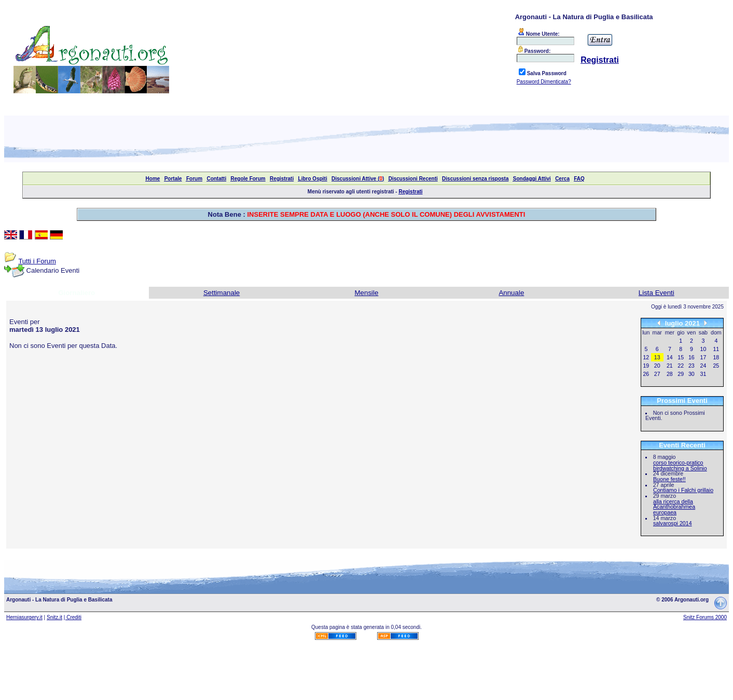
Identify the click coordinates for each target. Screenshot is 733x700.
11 (716, 349)
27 (657, 374)
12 (646, 357)
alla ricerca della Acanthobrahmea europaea (674, 507)
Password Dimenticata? (544, 82)
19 (646, 366)
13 (657, 357)
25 (716, 366)
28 (670, 374)
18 (716, 357)
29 (681, 374)
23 (691, 366)
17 (703, 357)
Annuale (511, 293)
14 (670, 357)
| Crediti (73, 617)
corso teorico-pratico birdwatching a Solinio (680, 465)
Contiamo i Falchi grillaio (683, 490)
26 (646, 374)
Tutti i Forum (37, 261)
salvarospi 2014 (673, 523)
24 (703, 366)
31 (703, 374)
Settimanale (222, 293)
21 (670, 366)
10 (703, 349)
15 (681, 357)
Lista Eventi (656, 293)
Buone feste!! (669, 479)
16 (691, 357)
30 (691, 374)
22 (681, 366)
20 (657, 366)
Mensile (367, 293)
